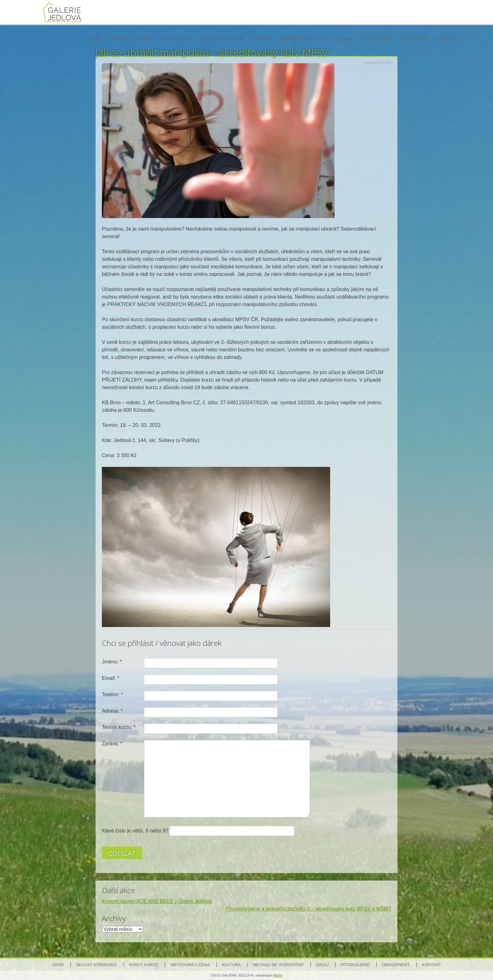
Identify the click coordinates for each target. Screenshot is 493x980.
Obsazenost (415, 38)
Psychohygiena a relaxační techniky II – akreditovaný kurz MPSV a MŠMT (308, 909)
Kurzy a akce (177, 38)
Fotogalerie (377, 38)
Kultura (261, 38)
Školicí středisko (132, 38)
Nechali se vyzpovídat (305, 38)
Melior (278, 975)
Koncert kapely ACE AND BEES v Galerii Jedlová (157, 901)
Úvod (97, 38)
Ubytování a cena (221, 38)
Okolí (347, 38)
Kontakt (448, 38)
